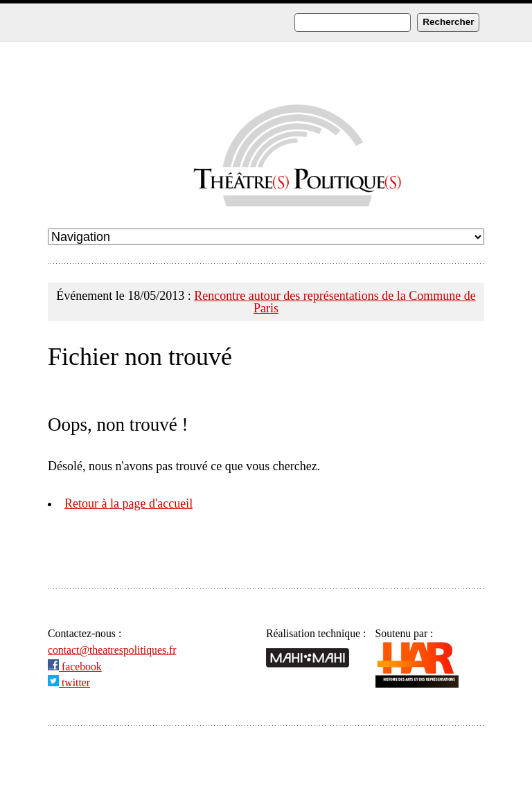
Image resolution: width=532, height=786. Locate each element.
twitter (69, 682)
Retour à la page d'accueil (128, 503)
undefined (266, 237)
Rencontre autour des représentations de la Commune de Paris (335, 302)
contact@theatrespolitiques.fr (112, 650)
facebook (75, 667)
